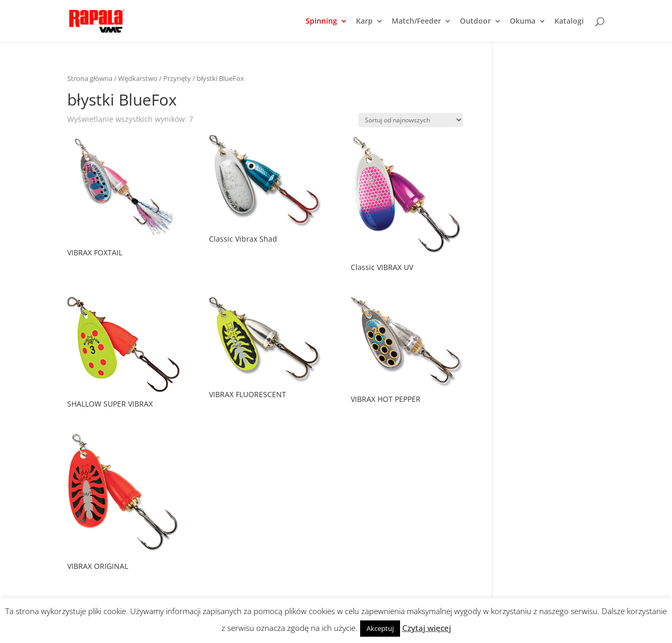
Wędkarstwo (138, 78)
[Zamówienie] (411, 120)
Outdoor (475, 22)
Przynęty (177, 78)
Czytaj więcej (427, 628)
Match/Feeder (416, 22)
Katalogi (569, 22)
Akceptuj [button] (380, 628)
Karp (364, 22)
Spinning (321, 22)
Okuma (523, 22)
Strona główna (90, 78)
